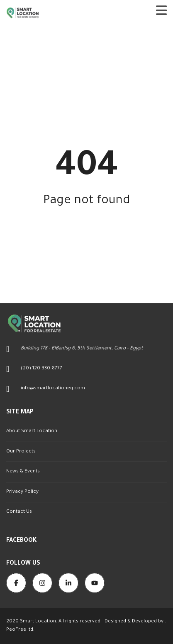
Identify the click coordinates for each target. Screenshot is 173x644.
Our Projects (21, 452)
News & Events (23, 472)
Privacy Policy (22, 492)
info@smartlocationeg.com (53, 389)
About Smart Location (32, 431)
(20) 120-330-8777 (41, 369)
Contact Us (19, 512)
